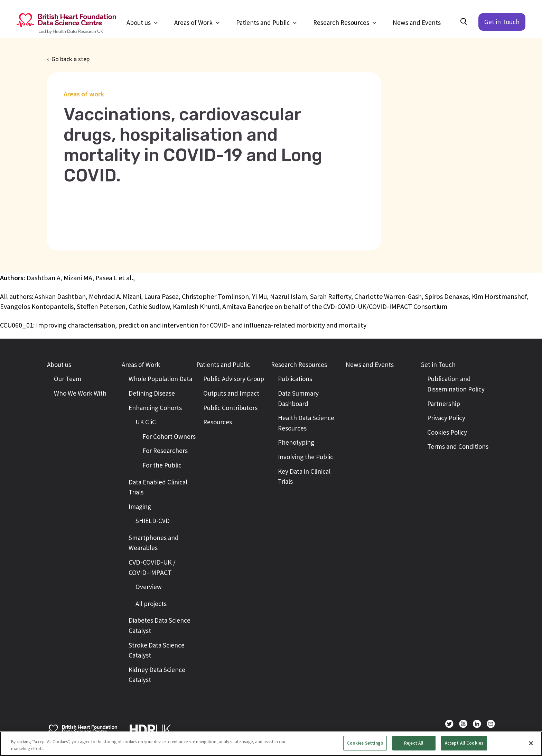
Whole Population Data (160, 379)
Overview (149, 587)
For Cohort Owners (169, 436)
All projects (151, 604)
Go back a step (71, 59)
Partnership (444, 404)
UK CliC (146, 422)
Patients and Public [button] (264, 22)
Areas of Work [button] (194, 22)
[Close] (531, 743)
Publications (295, 379)
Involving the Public (306, 457)
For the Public (162, 465)
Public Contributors (230, 408)
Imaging (140, 507)
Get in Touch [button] (438, 365)
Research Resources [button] (342, 22)
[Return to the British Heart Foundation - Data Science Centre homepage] (66, 24)
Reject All (414, 743)
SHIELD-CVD (153, 521)
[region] (271, 744)
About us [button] (139, 22)
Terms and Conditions (458, 446)
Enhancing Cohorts (155, 408)
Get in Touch (502, 22)
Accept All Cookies (464, 743)
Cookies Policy (447, 432)
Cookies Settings (365, 743)
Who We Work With (80, 393)
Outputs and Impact (231, 393)
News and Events (417, 22)
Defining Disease (152, 393)
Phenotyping (296, 442)
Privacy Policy (446, 418)
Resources (218, 422)
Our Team (68, 379)
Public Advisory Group (234, 379)
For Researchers (165, 451)
